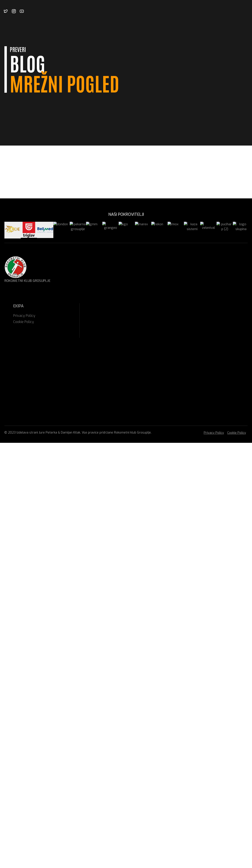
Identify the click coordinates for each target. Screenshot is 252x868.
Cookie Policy (237, 433)
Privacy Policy (214, 433)
